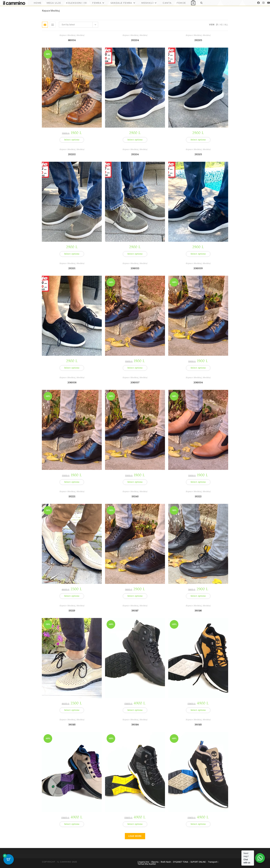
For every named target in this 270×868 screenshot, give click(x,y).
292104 (135, 154)
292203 (198, 40)
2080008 (72, 383)
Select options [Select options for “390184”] (135, 824)
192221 (72, 497)
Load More (135, 836)
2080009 (198, 268)
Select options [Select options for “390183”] (198, 824)
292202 (72, 154)
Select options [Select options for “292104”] (135, 254)
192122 (198, 497)
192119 (72, 611)
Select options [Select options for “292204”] (135, 140)
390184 (135, 725)
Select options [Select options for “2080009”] (198, 368)
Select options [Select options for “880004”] (72, 140)
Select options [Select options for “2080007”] (135, 482)
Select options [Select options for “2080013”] (135, 368)
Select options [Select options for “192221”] (72, 596)
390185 (72, 725)
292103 (198, 154)
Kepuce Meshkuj (67, 35)
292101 (72, 268)
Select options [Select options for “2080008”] (72, 482)
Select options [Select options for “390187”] (135, 710)
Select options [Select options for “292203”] (198, 140)
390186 (198, 611)
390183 (198, 725)
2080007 (135, 383)
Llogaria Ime (143, 862)
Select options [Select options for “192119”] (72, 710)
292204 (135, 40)
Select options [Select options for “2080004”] (198, 482)
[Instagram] (263, 3)
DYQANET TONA (181, 862)
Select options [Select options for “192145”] (135, 596)
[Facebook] (258, 3)
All (226, 25)
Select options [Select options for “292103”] (198, 254)
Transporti (213, 862)
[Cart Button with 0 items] (9, 859)
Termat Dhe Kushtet (147, 864)
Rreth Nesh (166, 862)
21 (217, 25)
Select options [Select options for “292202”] (72, 254)
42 (221, 25)
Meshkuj (80, 35)
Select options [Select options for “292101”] (72, 368)
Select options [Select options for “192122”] (198, 596)
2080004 (198, 383)
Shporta (155, 862)
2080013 (135, 268)
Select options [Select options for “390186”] (198, 710)
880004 (72, 40)
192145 (135, 497)
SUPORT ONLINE (198, 862)
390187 (135, 611)
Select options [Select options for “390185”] (72, 824)
